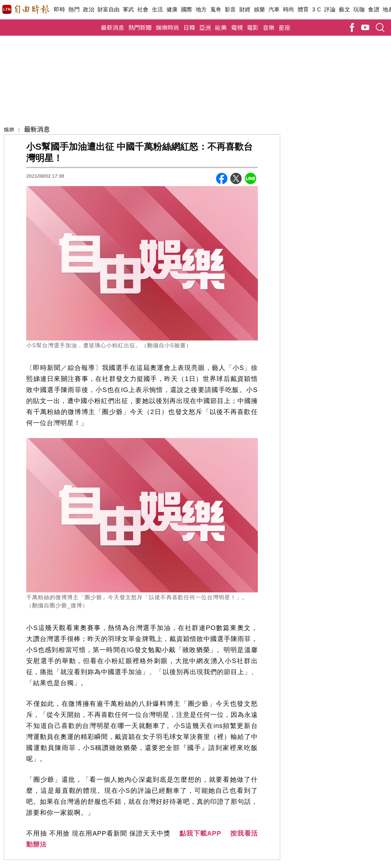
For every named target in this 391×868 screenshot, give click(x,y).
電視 (237, 27)
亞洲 (205, 27)
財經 (245, 10)
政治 (89, 10)
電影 (253, 27)
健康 (172, 10)
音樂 (269, 27)
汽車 (274, 10)
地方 (201, 10)
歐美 (221, 27)
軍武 (128, 10)
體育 (303, 10)
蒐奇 (216, 10)
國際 (187, 10)
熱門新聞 (140, 27)
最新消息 (112, 27)
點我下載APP (200, 833)
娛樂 (260, 10)
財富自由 (108, 10)
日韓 (189, 27)
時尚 (289, 10)
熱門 (74, 10)
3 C (317, 10)
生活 (158, 10)
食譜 (374, 10)
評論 (330, 10)
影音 (230, 10)
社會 (143, 10)
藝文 (345, 10)
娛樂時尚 (167, 27)
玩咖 (359, 10)
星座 (284, 27)
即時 (59, 10)
